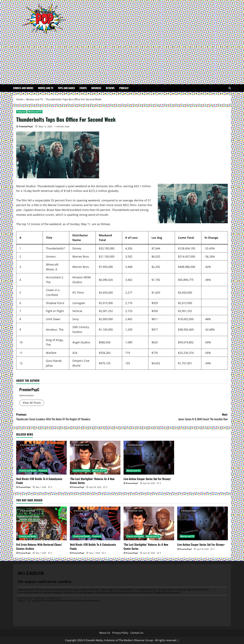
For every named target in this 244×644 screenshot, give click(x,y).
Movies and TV (46, 88)
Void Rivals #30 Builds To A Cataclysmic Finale (39, 481)
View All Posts (32, 403)
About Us (105, 633)
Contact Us (137, 633)
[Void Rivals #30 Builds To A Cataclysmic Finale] (41, 458)
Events (83, 88)
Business (96, 88)
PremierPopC (26, 126)
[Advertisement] (121, 58)
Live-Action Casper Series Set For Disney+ (147, 479)
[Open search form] (230, 88)
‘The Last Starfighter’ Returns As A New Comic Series (92, 481)
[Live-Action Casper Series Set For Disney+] (149, 458)
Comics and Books (23, 88)
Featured (21, 112)
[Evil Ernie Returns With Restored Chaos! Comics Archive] (41, 523)
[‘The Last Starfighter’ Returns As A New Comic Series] (95, 458)
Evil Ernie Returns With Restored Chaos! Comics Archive (39, 546)
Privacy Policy (120, 633)
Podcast (124, 88)
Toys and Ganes (66, 88)
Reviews (110, 88)
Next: (175, 417)
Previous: (69, 417)
